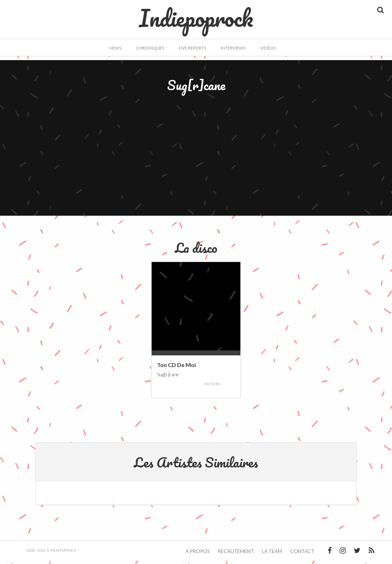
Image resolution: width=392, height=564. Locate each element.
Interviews (233, 48)
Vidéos (268, 48)
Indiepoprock (196, 14)
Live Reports (192, 48)
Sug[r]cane (168, 377)
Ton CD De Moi (176, 368)
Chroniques (150, 48)
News (115, 48)
